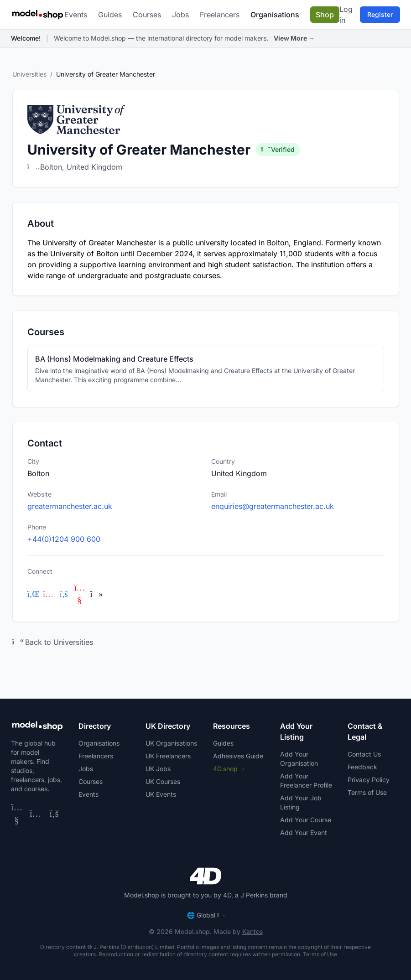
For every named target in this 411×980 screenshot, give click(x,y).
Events (76, 15)
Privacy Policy (369, 780)
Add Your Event (304, 832)
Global (205, 915)
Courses (147, 15)
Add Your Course (306, 820)
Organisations (275, 15)
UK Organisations (171, 743)
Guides (110, 15)
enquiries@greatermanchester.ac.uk (273, 506)
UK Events (161, 794)
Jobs (180, 15)
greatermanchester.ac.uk (70, 506)
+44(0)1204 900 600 (64, 539)
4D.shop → (229, 769)
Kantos (252, 931)
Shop (325, 15)
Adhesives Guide (238, 756)
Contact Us (364, 754)
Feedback (362, 767)
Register (380, 14)
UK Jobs (158, 769)
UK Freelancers (168, 756)
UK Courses (163, 781)
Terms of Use (367, 792)
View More (294, 38)
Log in (346, 15)
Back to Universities (53, 642)
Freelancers (220, 15)
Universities (29, 74)
